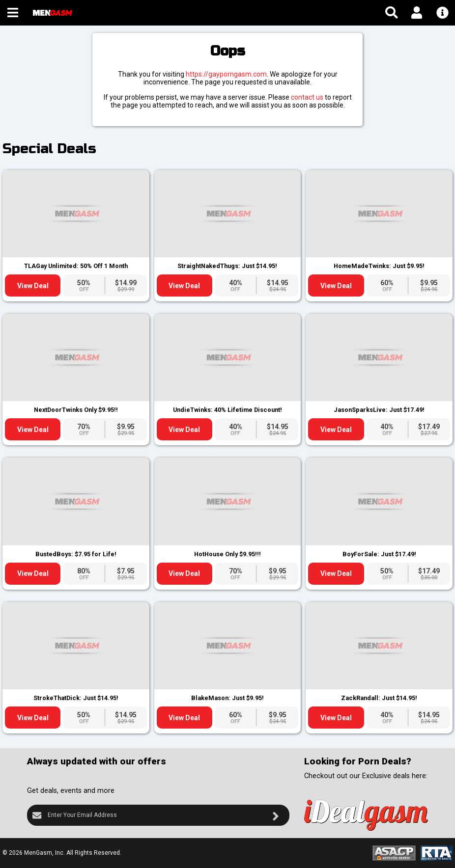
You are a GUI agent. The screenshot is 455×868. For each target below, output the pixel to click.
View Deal (33, 286)
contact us (307, 97)
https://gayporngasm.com (226, 74)
